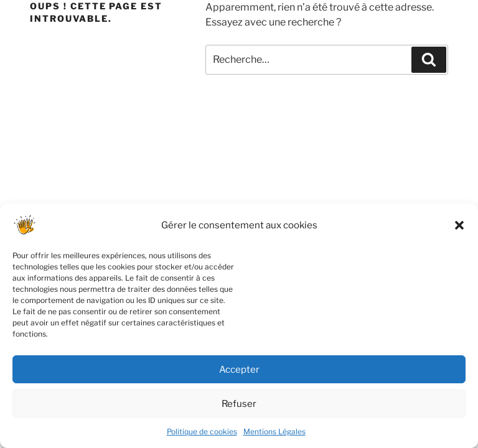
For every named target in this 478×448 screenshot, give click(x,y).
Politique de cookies (202, 437)
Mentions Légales (274, 437)
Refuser (239, 409)
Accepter (239, 375)
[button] (459, 231)
